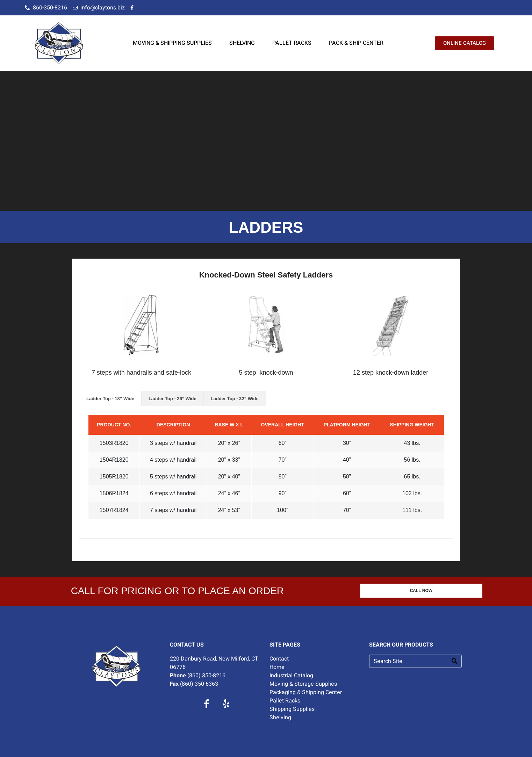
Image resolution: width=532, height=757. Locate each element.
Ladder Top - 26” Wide (172, 399)
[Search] (454, 661)
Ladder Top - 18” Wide (110, 399)
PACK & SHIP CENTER (356, 43)
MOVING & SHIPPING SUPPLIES (172, 43)
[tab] (110, 398)
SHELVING (242, 43)
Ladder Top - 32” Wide (235, 399)
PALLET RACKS (292, 43)
